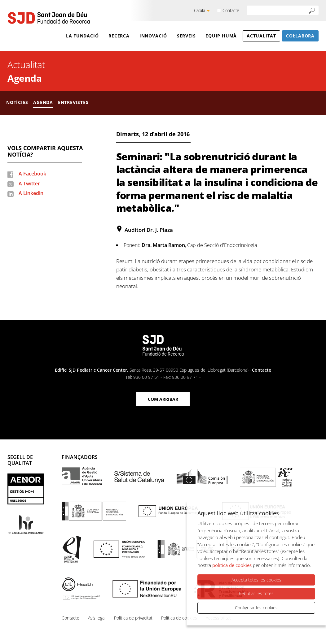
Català (200, 10)
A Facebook (32, 174)
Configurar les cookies (256, 608)
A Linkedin (31, 193)
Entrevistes (73, 102)
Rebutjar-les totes (256, 593)
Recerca (119, 36)
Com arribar (163, 399)
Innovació (153, 36)
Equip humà (221, 36)
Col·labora (300, 36)
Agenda (24, 78)
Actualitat (261, 36)
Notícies (17, 102)
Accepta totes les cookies (256, 580)
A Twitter (29, 184)
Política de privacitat (133, 618)
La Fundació (82, 36)
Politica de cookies (179, 618)
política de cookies (232, 565)
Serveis (186, 36)
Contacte (231, 10)
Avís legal (97, 618)
